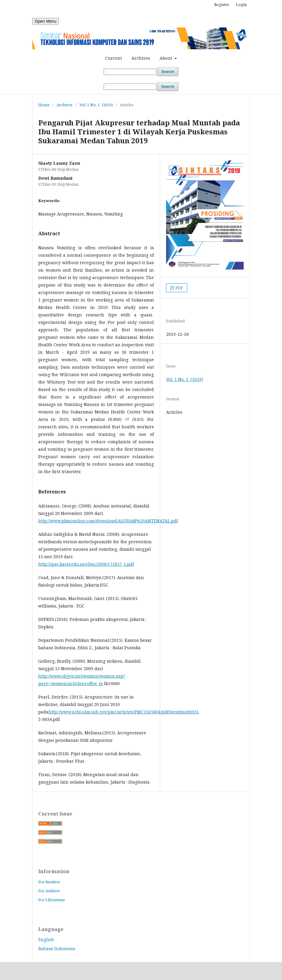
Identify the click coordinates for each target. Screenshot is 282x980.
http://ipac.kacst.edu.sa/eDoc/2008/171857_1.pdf (86, 564)
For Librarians (52, 900)
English (46, 940)
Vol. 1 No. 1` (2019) (96, 105)
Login (241, 4)
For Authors (49, 891)
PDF (179, 288)
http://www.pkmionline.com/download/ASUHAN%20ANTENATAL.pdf (108, 521)
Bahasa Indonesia (57, 949)
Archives (141, 58)
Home (44, 105)
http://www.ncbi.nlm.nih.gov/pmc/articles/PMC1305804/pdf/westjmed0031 (124, 712)
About (166, 58)
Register (222, 4)
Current (114, 58)
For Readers (49, 882)
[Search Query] (130, 72)
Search (168, 71)
